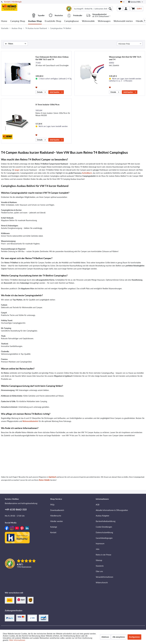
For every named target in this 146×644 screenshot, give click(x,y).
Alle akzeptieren (119, 637)
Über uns (99, 571)
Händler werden (57, 521)
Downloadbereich (57, 510)
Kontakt (7, 2)
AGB (98, 505)
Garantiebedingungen (104, 538)
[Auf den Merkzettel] (37, 87)
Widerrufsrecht (102, 583)
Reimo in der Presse (103, 555)
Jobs (98, 549)
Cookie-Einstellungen (104, 527)
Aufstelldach (87, 173)
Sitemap (99, 560)
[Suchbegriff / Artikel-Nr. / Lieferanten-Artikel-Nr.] (93, 9)
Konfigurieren (134, 637)
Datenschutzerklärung (104, 532)
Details (41, 92)
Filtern (9, 44)
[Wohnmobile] (88, 21)
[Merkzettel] (120, 9)
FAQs (52, 505)
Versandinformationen (104, 577)
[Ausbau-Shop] (35, 21)
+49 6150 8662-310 (16, 509)
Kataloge (54, 527)
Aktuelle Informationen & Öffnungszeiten (112, 510)
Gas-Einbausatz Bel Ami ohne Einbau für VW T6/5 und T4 (52, 58)
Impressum (100, 544)
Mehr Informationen (17, 640)
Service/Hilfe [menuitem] (135, 2)
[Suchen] (110, 9)
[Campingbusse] (72, 21)
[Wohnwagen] (104, 21)
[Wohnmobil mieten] (123, 21)
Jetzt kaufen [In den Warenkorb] (56, 92)
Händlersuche (56, 516)
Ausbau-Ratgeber (103, 516)
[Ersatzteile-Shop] (53, 21)
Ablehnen (105, 637)
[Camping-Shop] (18, 21)
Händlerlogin (17, 2)
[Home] (4, 21)
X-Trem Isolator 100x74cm (47, 104)
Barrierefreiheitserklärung (106, 521)
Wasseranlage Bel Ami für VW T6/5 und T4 (125, 58)
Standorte (100, 566)
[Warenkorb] (137, 9)
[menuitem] (93, 9)
